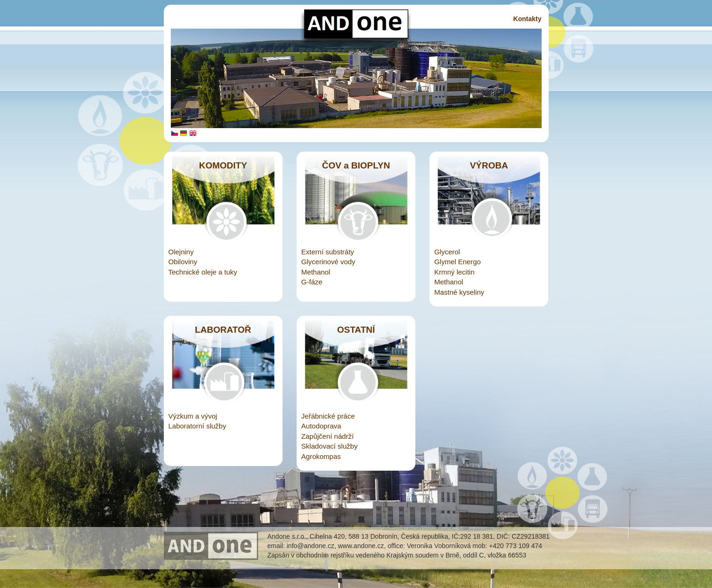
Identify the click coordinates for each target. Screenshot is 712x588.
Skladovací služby (329, 446)
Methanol (316, 272)
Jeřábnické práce (328, 416)
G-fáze (312, 282)
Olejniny (181, 252)
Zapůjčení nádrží (328, 436)
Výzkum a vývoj (193, 416)
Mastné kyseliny (459, 292)
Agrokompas (321, 456)
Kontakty (528, 19)
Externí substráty (328, 252)
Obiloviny (183, 262)
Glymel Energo (457, 262)
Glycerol (447, 252)
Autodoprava (321, 426)
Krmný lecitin (454, 272)
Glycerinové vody (328, 262)
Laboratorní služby (197, 426)
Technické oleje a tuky (203, 272)
